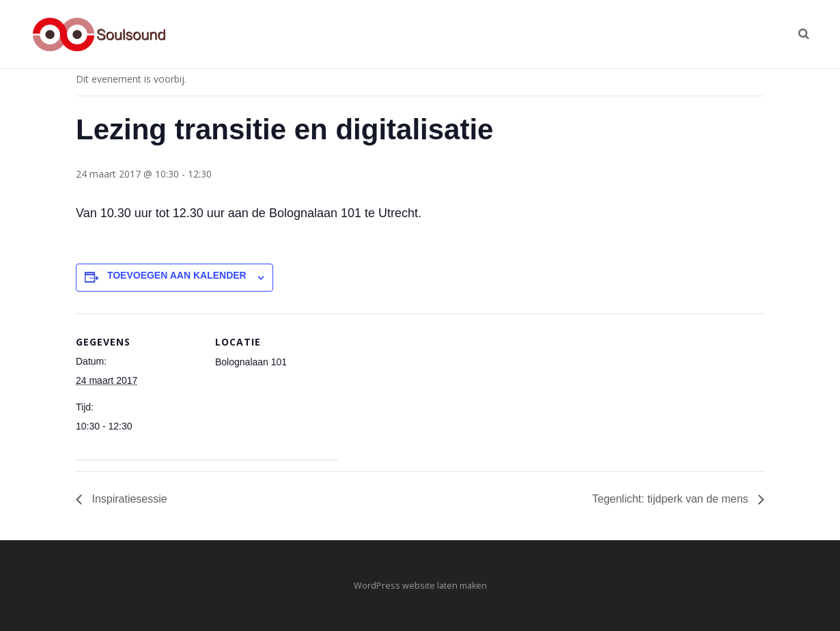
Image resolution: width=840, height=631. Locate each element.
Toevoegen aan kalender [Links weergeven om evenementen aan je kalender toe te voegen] (177, 275)
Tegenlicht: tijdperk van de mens (672, 499)
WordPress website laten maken (420, 586)
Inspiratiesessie (128, 499)
